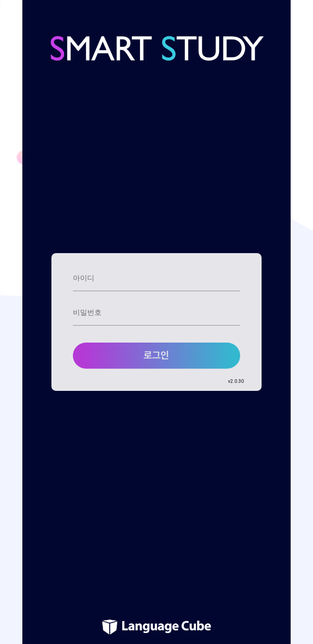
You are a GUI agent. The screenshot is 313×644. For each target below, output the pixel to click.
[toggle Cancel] (235, 281)
